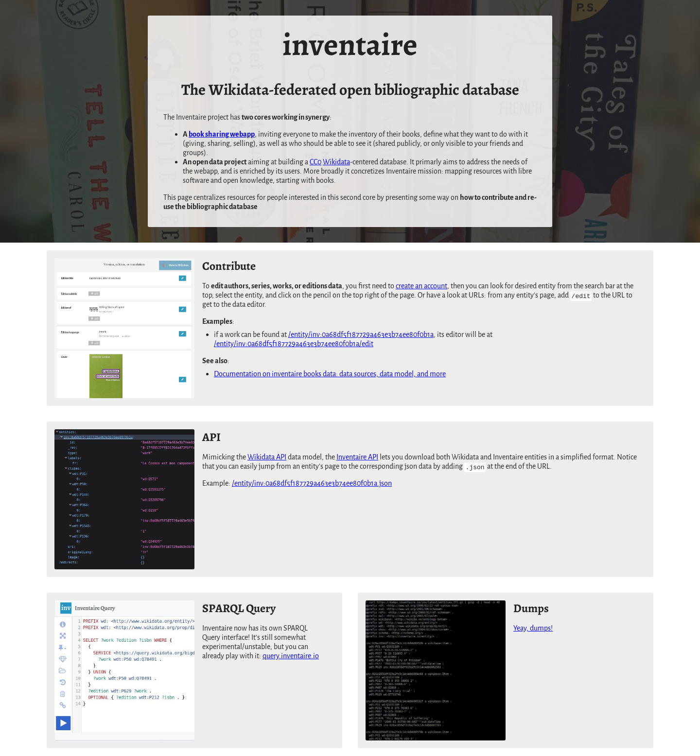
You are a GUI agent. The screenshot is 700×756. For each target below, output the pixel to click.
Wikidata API (267, 457)
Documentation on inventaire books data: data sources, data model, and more (330, 374)
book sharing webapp (222, 134)
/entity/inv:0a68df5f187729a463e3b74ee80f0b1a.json (312, 483)
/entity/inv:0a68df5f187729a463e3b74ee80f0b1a (361, 335)
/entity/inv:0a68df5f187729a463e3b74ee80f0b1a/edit (294, 344)
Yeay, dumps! (533, 628)
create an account (421, 286)
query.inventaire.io (291, 656)
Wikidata (336, 162)
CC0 (315, 162)
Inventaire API (357, 457)
